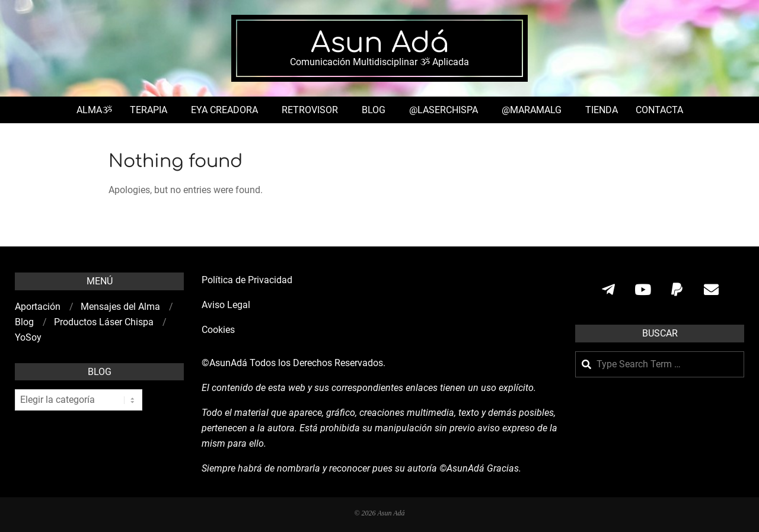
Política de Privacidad (247, 280)
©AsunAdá (224, 363)
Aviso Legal (226, 305)
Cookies (219, 330)
